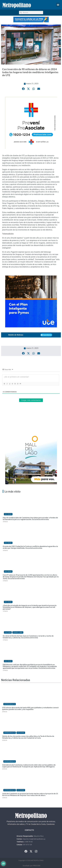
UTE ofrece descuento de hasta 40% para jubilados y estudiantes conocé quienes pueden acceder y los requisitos (30, 708)
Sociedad (8, 514)
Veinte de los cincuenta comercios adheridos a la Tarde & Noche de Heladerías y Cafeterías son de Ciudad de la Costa (28, 737)
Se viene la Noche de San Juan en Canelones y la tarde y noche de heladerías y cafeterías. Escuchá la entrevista (28, 637)
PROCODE (37, 866)
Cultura (8, 632)
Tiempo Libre (18, 632)
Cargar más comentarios (31, 400)
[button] (58, 5)
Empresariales (10, 704)
